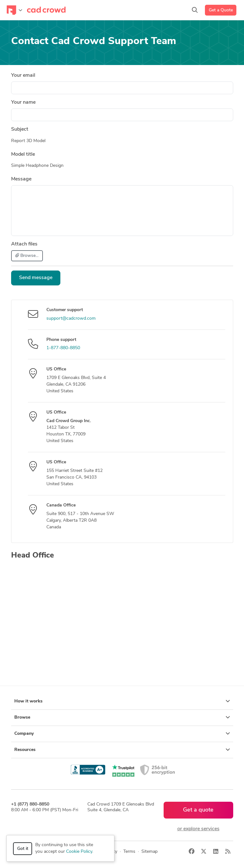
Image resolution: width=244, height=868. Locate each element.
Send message (36, 278)
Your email (23, 75)
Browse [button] (122, 717)
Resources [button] (122, 750)
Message (21, 179)
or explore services (198, 829)
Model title (23, 154)
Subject (20, 129)
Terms (129, 852)
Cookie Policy (79, 852)
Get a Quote (221, 10)
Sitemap (149, 852)
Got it (23, 849)
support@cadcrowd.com (71, 319)
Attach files (24, 244)
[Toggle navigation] (14, 10)
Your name (23, 102)
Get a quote (198, 810)
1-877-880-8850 (63, 348)
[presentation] (185, 283)
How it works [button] (122, 701)
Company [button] (122, 734)
